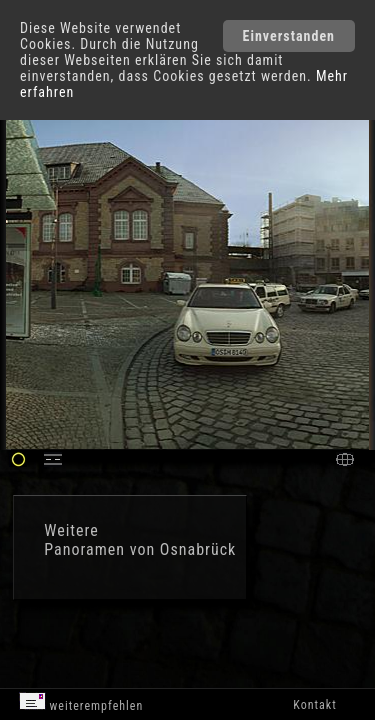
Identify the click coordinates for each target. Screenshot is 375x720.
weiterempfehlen (81, 702)
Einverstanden (289, 36)
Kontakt (314, 705)
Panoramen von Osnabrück (140, 549)
